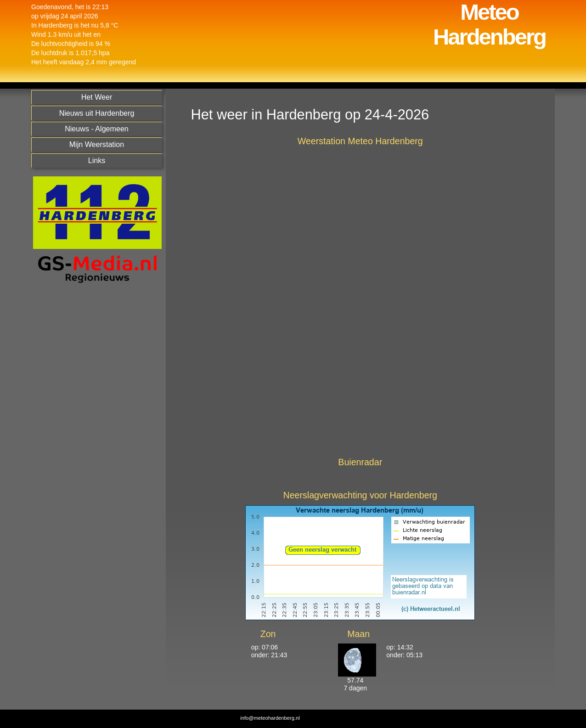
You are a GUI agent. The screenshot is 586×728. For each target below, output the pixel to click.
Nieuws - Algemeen (97, 129)
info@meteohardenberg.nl (270, 718)
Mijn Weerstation (97, 144)
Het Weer (97, 97)
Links (97, 160)
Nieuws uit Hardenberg (97, 113)
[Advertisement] (95, 436)
